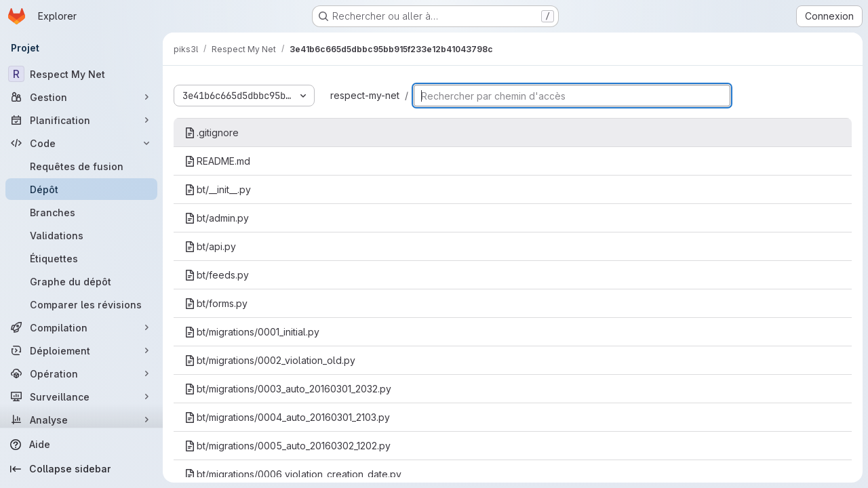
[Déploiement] (81, 350)
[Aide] (81, 445)
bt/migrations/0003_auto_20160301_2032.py (288, 389)
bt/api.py (210, 246)
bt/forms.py (216, 303)
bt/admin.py (217, 218)
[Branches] (81, 212)
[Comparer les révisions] (81, 304)
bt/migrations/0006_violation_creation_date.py (293, 474)
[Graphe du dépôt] (81, 281)
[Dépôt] (81, 189)
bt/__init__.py (218, 189)
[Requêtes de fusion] (81, 166)
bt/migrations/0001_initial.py (252, 332)
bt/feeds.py (217, 275)
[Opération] (81, 373)
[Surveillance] (81, 396)
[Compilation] (81, 327)
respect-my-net (365, 95)
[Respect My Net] (81, 74)
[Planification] (81, 120)
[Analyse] (81, 420)
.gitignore (212, 133)
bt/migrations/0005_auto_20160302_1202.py (288, 446)
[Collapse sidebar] (81, 469)
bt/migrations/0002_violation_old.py (270, 360)
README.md (217, 161)
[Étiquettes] (81, 258)
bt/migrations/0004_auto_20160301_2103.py (287, 417)
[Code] (81, 143)
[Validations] (81, 235)
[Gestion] (81, 97)
